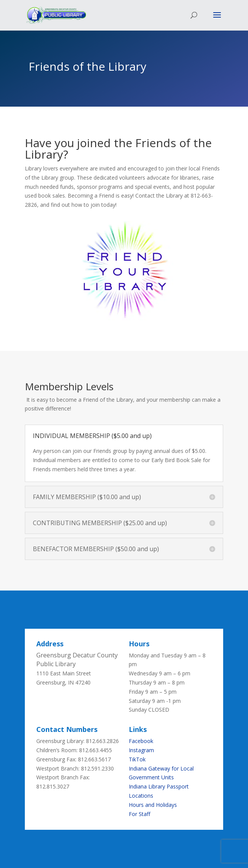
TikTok (137, 759)
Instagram (141, 750)
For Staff (139, 814)
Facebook (141, 741)
